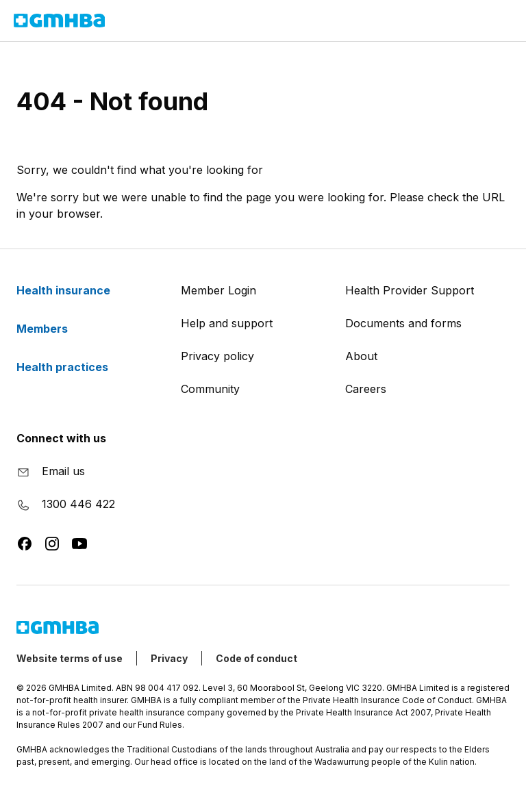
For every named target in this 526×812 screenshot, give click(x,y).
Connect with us (61, 438)
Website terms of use (70, 658)
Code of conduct (256, 658)
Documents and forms (403, 323)
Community (210, 389)
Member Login (218, 290)
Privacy (169, 658)
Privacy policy (217, 356)
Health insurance (72, 290)
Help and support (227, 323)
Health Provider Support (410, 290)
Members (50, 329)
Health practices (71, 367)
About (361, 356)
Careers (366, 389)
